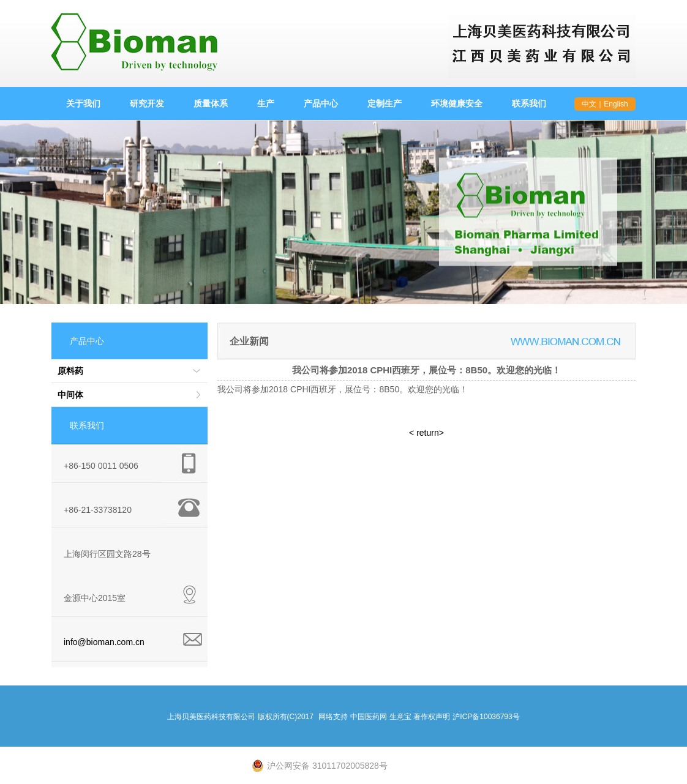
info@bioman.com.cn (104, 642)
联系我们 (529, 103)
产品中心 (321, 103)
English (616, 104)
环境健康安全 (457, 103)
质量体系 (211, 103)
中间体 (70, 395)
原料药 (70, 371)
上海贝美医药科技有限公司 (211, 717)
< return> (426, 433)
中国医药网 (369, 717)
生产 (266, 103)
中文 (589, 104)
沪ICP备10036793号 (486, 717)
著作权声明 (432, 717)
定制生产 (385, 103)
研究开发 (147, 103)
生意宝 (400, 717)
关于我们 (83, 103)
